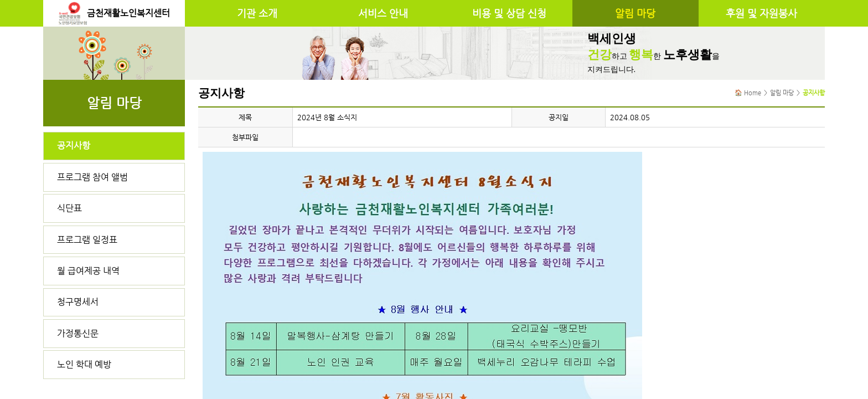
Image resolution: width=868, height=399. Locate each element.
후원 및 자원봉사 (761, 13)
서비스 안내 (383, 13)
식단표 (69, 208)
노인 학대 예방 (84, 364)
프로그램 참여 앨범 (92, 177)
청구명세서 (78, 302)
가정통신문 (78, 333)
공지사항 (74, 145)
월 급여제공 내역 (88, 271)
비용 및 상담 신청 (509, 13)
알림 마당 (635, 13)
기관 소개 (257, 13)
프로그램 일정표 (87, 240)
